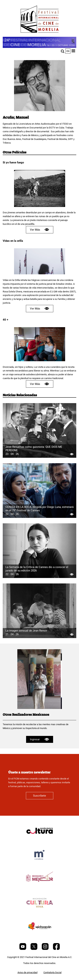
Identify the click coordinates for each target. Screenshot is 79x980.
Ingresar (39, 739)
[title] (40, 839)
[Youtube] (23, 949)
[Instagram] (45, 949)
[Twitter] (34, 949)
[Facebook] (56, 949)
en (68, 51)
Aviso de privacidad (27, 972)
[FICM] (40, 20)
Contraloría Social (52, 972)
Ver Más (40, 230)
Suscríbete (39, 796)
